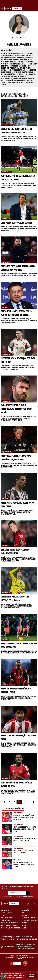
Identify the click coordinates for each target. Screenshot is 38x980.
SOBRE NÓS (25, 910)
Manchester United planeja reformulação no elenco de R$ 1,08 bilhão (17, 409)
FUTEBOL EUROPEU (7, 920)
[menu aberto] (2, 9)
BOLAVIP (24, 923)
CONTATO (25, 915)
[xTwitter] (35, 904)
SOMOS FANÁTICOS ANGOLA (9, 925)
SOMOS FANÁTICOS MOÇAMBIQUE (11, 928)
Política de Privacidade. (16, 977)
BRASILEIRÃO (5, 910)
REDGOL (24, 925)
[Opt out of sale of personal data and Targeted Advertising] (3, 976)
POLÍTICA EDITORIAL (22, 939)
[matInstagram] (28, 904)
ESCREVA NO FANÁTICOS (29, 918)
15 (19, 802)
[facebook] (22, 904)
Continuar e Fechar (32, 976)
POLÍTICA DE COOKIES (8, 939)
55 (29, 802)
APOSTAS (25, 928)
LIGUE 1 (3, 915)
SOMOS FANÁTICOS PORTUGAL (10, 923)
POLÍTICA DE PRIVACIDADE (24, 937)
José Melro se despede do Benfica (16, 223)
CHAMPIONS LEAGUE (7, 918)
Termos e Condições (28, 897)
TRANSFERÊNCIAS (7, 913)
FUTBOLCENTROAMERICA (29, 920)
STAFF (24, 913)
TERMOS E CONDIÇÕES (8, 937)
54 (24, 802)
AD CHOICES (33, 939)
